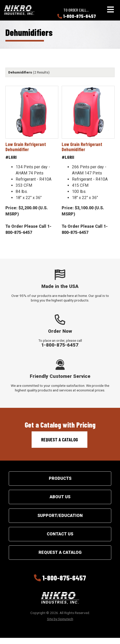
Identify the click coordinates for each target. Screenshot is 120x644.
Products (60, 478)
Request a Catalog (59, 440)
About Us (60, 497)
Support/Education (60, 516)
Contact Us (60, 534)
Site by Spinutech (60, 619)
